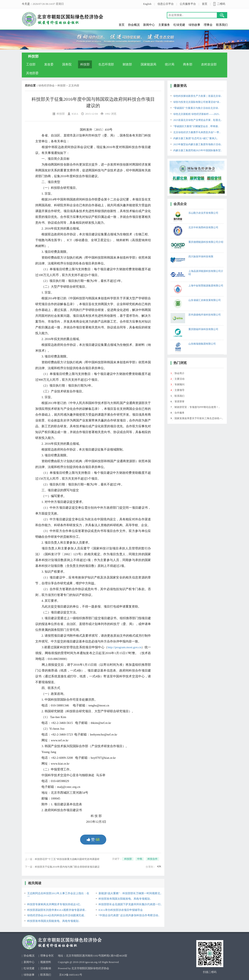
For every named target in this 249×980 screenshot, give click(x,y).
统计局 (170, 64)
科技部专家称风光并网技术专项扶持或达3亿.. (54, 904)
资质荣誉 (179, 402)
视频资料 (46, 962)
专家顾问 (179, 384)
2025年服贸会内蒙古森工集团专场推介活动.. (198, 144)
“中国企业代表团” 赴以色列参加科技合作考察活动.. (129, 915)
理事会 (208, 25)
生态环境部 (106, 64)
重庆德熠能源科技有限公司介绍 (206, 242)
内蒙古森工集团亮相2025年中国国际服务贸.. (198, 150)
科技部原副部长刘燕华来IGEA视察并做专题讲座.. (57, 910)
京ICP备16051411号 (71, 975)
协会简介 (179, 373)
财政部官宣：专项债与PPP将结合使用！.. (197, 407)
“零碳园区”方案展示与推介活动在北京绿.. (196, 108)
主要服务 (164, 25)
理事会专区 (47, 956)
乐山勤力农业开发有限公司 (203, 213)
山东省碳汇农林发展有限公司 (205, 300)
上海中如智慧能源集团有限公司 (206, 286)
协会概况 (134, 25)
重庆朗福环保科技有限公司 (203, 329)
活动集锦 (46, 968)
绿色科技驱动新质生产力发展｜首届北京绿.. (198, 96)
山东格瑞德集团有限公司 (202, 344)
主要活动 (179, 379)
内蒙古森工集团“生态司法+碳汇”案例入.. (196, 138)
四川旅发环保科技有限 (201, 257)
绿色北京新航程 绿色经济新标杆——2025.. (197, 114)
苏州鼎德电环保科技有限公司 (205, 315)
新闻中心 (149, 25)
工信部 (31, 64)
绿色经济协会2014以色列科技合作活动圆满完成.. (56, 915)
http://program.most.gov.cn (124, 647)
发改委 (49, 64)
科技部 (85, 64)
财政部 (127, 64)
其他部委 (32, 73)
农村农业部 (209, 64)
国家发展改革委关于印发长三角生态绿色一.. (199, 418)
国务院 (67, 64)
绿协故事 (194, 25)
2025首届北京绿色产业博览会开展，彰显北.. (198, 120)
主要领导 (179, 390)
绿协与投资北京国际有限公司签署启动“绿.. (197, 102)
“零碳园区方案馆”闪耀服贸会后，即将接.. (196, 126)
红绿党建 (179, 25)
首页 (205, 4)
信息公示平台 (166, 4)
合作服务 (179, 413)
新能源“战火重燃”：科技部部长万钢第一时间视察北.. (130, 893)
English (147, 4)
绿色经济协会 (46, 85)
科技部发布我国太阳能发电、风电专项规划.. (125, 899)
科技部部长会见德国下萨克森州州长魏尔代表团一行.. (130, 904)
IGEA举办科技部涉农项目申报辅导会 (121, 910)
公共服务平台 (188, 4)
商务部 (188, 64)
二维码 (221, 4)
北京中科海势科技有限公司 (203, 227)
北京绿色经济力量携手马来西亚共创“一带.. (197, 132)
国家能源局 (148, 64)
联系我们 (222, 25)
